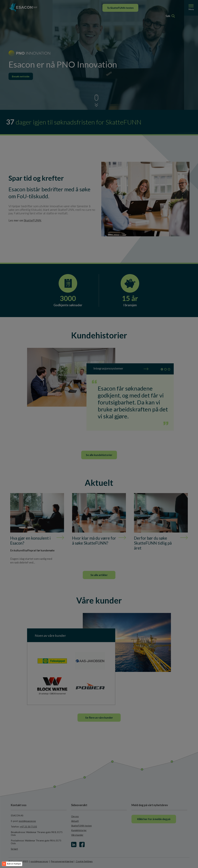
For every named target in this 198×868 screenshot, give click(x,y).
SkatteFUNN (32, 220)
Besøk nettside (21, 76)
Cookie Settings (84, 861)
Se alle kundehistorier (99, 455)
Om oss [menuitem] (75, 816)
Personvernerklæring (62, 861)
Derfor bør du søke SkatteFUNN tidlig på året (153, 543)
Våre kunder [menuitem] (77, 835)
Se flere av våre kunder (99, 718)
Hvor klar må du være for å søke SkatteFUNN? (94, 541)
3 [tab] (169, 369)
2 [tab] (165, 369)
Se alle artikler (99, 575)
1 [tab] (162, 369)
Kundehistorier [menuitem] (79, 830)
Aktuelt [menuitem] (75, 821)
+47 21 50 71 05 (28, 827)
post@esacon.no (27, 821)
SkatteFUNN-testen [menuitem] (81, 826)
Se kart (14, 849)
